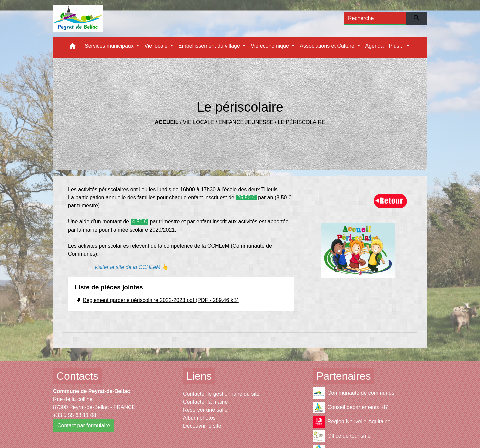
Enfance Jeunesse (246, 122)
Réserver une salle (205, 410)
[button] (73, 48)
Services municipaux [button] (110, 46)
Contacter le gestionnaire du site (221, 394)
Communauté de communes (354, 393)
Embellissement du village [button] (210, 46)
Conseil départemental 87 (350, 407)
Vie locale (198, 122)
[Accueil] (78, 18)
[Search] (375, 18)
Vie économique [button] (270, 46)
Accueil (166, 122)
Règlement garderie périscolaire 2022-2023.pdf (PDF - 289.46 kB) (157, 300)
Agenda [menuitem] (374, 46)
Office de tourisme (342, 436)
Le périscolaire (301, 122)
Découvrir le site (202, 426)
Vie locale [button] (157, 46)
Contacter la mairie (205, 402)
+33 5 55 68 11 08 (74, 415)
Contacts (77, 376)
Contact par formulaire (84, 425)
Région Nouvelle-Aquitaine (352, 422)
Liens (199, 376)
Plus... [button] (397, 46)
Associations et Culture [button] (328, 46)
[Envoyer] (417, 18)
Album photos (199, 418)
